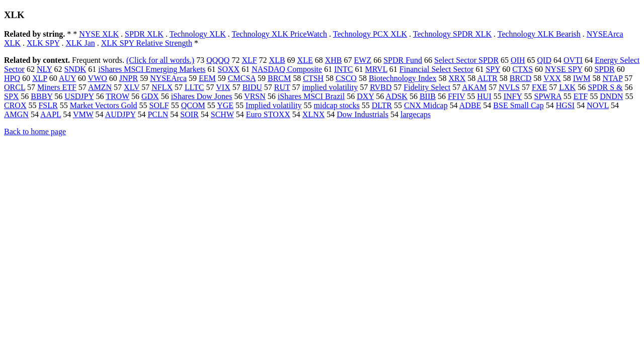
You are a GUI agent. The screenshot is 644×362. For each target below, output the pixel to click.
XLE (305, 60)
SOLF (159, 105)
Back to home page (35, 131)
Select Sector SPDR (466, 60)
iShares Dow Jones (202, 96)
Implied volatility (274, 105)
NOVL (598, 105)
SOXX (229, 69)
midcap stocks (337, 105)
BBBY (42, 96)
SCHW (222, 114)
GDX (150, 96)
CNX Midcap (426, 105)
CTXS (522, 69)
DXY (365, 96)
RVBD (381, 87)
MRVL (376, 69)
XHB (334, 60)
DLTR (382, 105)
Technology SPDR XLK (452, 34)
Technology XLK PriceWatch (280, 34)
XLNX (313, 114)
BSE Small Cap (518, 105)
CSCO (346, 78)
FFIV (456, 96)
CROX (15, 105)
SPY (493, 69)
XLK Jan (80, 43)
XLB (277, 60)
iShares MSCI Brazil (311, 96)
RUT (282, 87)
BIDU (252, 87)
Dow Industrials (363, 114)
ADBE (470, 105)
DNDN (611, 96)
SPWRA (547, 96)
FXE (539, 87)
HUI (484, 96)
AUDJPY (120, 114)
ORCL (15, 87)
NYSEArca (168, 78)
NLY (45, 69)
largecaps (416, 114)
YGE (225, 105)
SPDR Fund (403, 60)
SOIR (189, 114)
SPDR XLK (144, 34)
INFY (513, 96)
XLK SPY (43, 43)
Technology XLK (198, 34)
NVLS (509, 87)
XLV (132, 87)
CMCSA (242, 78)
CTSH (313, 78)
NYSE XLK (99, 34)
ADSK (396, 96)
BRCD (521, 78)
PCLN (158, 114)
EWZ (363, 60)
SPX (11, 96)
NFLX (162, 87)
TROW (117, 96)
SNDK (75, 69)
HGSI (565, 105)
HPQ (12, 78)
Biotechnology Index (403, 78)
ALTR (487, 78)
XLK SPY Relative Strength (147, 43)
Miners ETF (57, 87)
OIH (518, 60)
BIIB (428, 96)
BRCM (279, 78)
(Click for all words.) (160, 60)
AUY (67, 78)
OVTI (573, 60)
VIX (223, 87)
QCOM (193, 105)
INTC (343, 69)
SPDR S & (605, 87)
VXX (552, 78)
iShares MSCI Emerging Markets (152, 69)
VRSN (255, 96)
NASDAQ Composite (287, 69)
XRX (457, 78)
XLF (249, 60)
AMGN (16, 114)
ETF (581, 96)
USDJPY (79, 96)
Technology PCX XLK (370, 34)
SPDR (605, 69)
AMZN (100, 87)
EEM (207, 78)
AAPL (51, 114)
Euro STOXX (268, 114)
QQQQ (218, 60)
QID (544, 60)
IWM (582, 78)
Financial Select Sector (437, 69)
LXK (567, 87)
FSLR (48, 105)
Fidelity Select (427, 87)
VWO (98, 78)
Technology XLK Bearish (539, 34)
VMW (83, 114)
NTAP (612, 78)
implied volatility (330, 87)
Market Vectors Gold (104, 105)
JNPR (129, 78)
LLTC (194, 87)
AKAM (474, 87)
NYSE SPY (564, 69)
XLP (40, 78)
